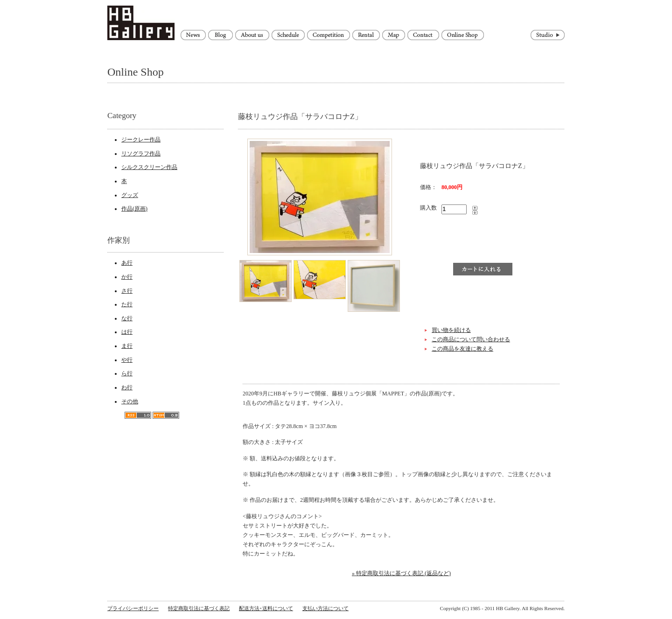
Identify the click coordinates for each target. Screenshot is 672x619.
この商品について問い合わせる (471, 339)
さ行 (127, 291)
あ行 (127, 263)
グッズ (130, 195)
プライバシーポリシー (133, 608)
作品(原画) (134, 209)
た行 (127, 304)
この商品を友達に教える (462, 349)
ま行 (127, 346)
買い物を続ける (451, 330)
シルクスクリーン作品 (149, 167)
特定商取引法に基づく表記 (199, 608)
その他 (130, 401)
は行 (127, 332)
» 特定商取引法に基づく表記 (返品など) (401, 573)
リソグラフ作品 (141, 154)
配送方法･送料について (266, 608)
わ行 (127, 387)
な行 (127, 318)
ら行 (127, 373)
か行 (127, 277)
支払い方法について (325, 608)
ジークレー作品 (141, 140)
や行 (127, 360)
